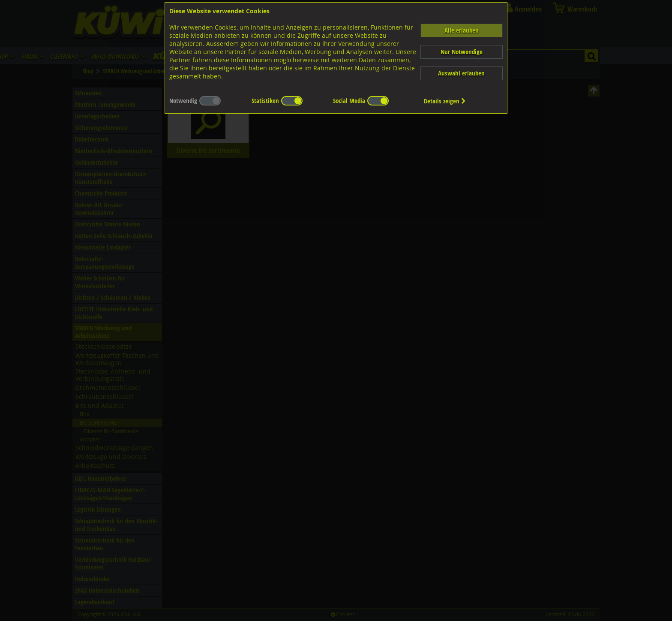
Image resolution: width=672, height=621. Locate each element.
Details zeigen (445, 101)
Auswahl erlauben (461, 73)
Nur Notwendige (462, 52)
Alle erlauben (462, 30)
